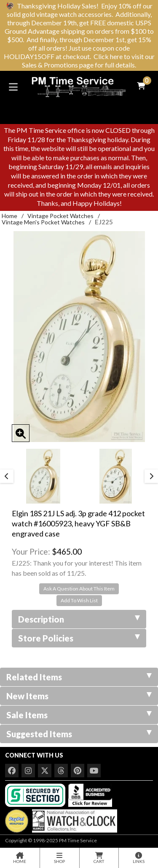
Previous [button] (7, 476)
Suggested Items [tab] (79, 734)
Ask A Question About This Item (79, 589)
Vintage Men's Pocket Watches (43, 222)
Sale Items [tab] (79, 715)
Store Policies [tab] (79, 638)
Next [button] (151, 476)
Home (9, 216)
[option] (43, 476)
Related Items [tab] (79, 677)
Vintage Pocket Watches (60, 216)
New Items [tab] (79, 696)
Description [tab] (79, 619)
